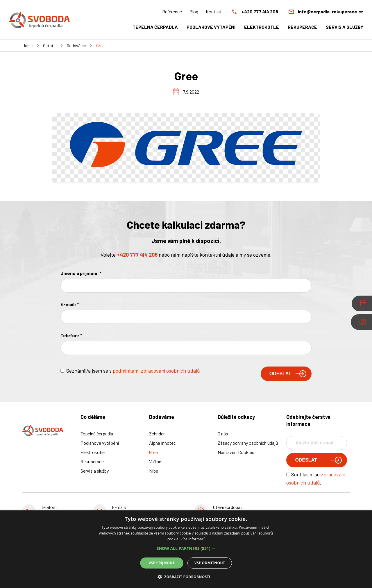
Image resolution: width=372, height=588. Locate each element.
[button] (186, 548)
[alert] (186, 549)
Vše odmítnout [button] (210, 563)
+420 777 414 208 (137, 255)
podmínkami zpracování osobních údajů (156, 371)
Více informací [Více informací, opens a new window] (193, 539)
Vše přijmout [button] (162, 563)
